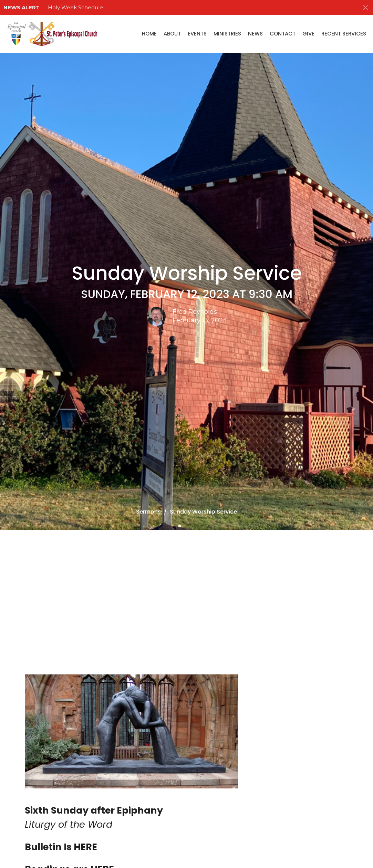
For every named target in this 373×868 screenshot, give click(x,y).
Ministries (227, 34)
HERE (85, 847)
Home (149, 34)
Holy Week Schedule (75, 7)
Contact (283, 34)
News (255, 34)
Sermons (148, 512)
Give (308, 34)
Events (197, 34)
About (172, 34)
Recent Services (344, 34)
